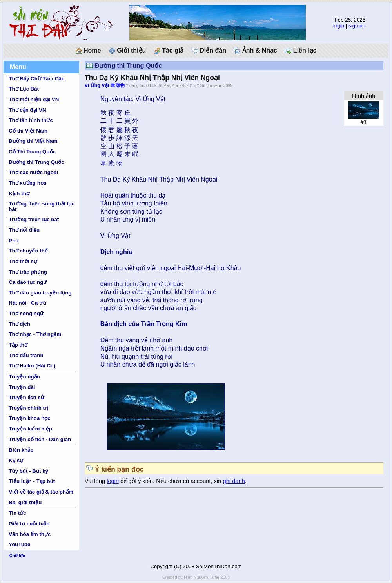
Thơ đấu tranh (26, 355)
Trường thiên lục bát (34, 219)
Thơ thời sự (23, 261)
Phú (14, 241)
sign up (357, 26)
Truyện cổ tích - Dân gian (40, 439)
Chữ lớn (17, 556)
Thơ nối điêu (24, 230)
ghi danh (234, 481)
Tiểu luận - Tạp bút (32, 481)
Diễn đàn (209, 51)
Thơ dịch (19, 324)
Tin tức (17, 513)
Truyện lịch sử (26, 397)
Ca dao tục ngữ (28, 282)
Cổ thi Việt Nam (28, 131)
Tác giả (169, 51)
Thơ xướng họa (27, 183)
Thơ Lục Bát (24, 89)
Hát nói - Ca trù (27, 303)
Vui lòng (96, 481)
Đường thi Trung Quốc (36, 162)
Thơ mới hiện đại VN (34, 99)
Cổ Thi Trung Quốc (32, 152)
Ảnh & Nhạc (256, 51)
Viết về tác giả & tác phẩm (41, 492)
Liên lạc (301, 51)
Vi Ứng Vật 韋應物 (105, 85)
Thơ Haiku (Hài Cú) (32, 366)
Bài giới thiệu (25, 502)
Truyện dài (22, 387)
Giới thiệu (128, 51)
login (339, 26)
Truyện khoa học (29, 418)
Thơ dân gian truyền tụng (40, 293)
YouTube (19, 544)
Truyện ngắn (24, 377)
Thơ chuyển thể (28, 251)
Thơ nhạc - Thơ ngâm (35, 334)
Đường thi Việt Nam (33, 141)
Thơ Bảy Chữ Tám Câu (36, 79)
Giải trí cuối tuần (29, 524)
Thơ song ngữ (26, 313)
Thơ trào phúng (28, 272)
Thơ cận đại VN (27, 110)
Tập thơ (18, 345)
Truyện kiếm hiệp (30, 429)
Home (88, 51)
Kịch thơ (19, 193)
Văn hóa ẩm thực (30, 534)
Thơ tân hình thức (31, 120)
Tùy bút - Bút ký (28, 471)
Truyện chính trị (28, 408)
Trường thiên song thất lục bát (42, 206)
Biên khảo (21, 450)
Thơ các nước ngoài (33, 172)
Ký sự (16, 460)
